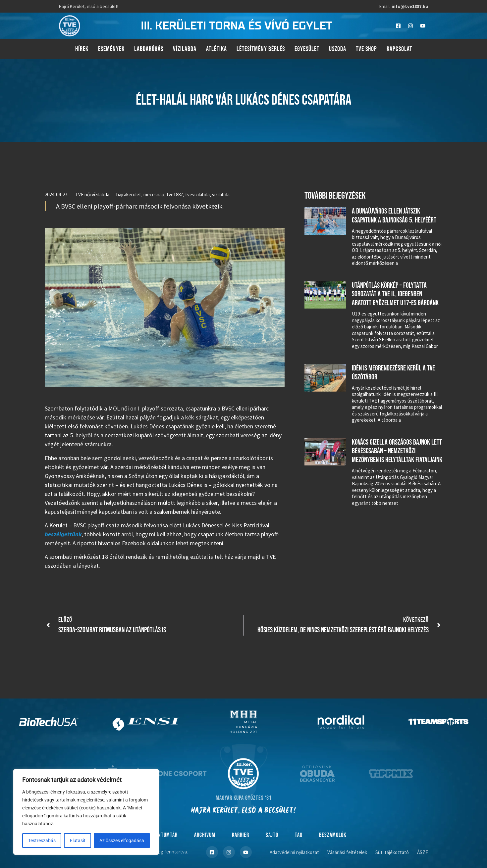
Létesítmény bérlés (261, 49)
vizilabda (221, 194)
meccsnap (154, 194)
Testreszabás (42, 841)
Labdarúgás (149, 49)
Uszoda (338, 49)
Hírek (82, 49)
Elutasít (78, 841)
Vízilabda (185, 49)
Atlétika (216, 49)
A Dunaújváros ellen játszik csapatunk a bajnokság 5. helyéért (394, 216)
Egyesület (307, 49)
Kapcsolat (399, 49)
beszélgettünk (63, 534)
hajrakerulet (129, 194)
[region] (86, 812)
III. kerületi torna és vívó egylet (237, 26)
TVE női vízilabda (92, 194)
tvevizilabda (197, 194)
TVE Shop (366, 49)
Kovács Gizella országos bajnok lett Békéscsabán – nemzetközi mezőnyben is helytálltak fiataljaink (397, 451)
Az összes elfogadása (122, 841)
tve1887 (175, 194)
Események (111, 49)
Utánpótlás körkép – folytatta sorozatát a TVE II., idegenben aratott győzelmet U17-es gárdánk (395, 294)
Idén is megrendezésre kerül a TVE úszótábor (393, 373)
